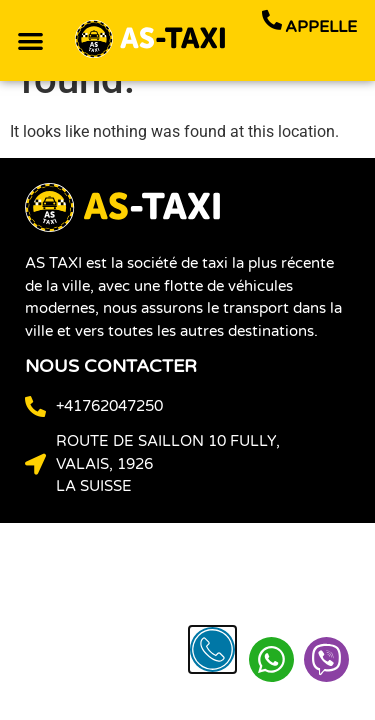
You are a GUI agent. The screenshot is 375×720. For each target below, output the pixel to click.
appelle (321, 27)
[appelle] (272, 20)
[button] (30, 40)
